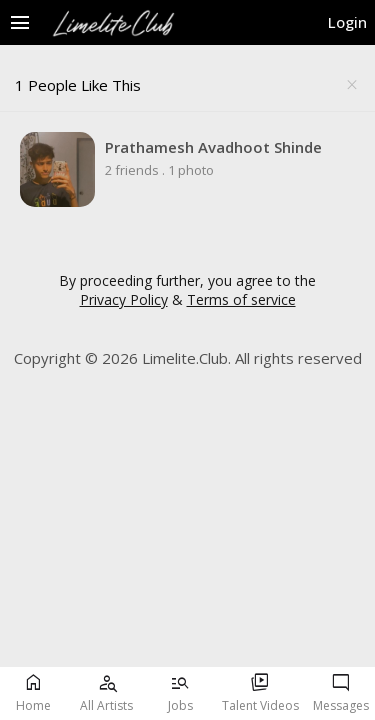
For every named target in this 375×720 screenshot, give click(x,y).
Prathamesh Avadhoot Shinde (213, 147)
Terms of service (241, 299)
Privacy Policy (124, 299)
